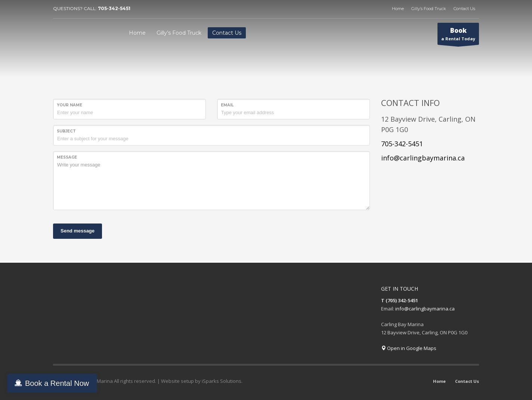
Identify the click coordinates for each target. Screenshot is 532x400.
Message (67, 157)
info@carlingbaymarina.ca (423, 158)
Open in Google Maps (409, 348)
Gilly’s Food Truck (429, 9)
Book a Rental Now (57, 383)
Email (227, 105)
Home (398, 9)
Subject (66, 131)
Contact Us (464, 9)
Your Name (69, 105)
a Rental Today (458, 35)
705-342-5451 (114, 8)
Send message (78, 231)
